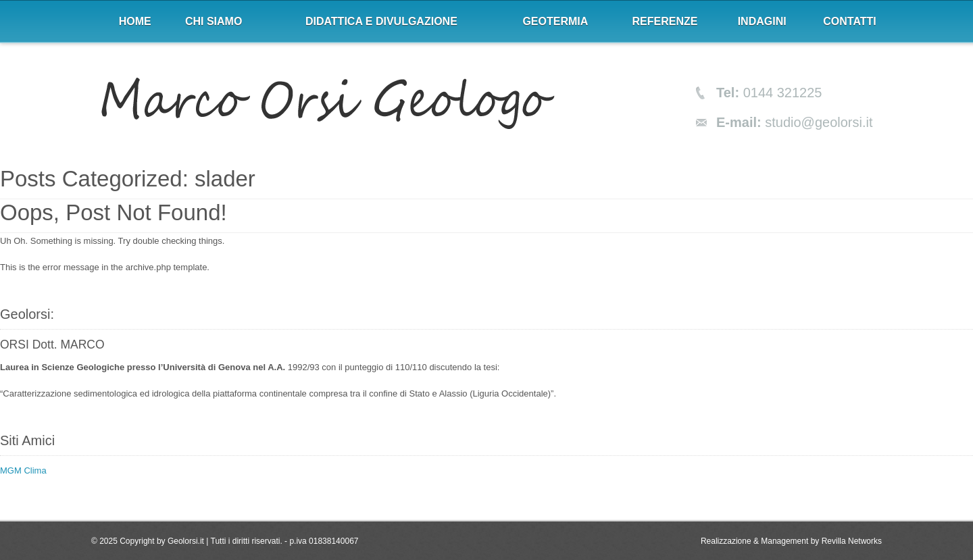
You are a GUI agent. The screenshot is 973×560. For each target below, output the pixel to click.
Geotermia (555, 21)
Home (135, 21)
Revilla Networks (852, 541)
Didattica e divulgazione (381, 21)
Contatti (850, 21)
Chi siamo (214, 21)
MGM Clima (23, 470)
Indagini (762, 21)
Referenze (665, 21)
